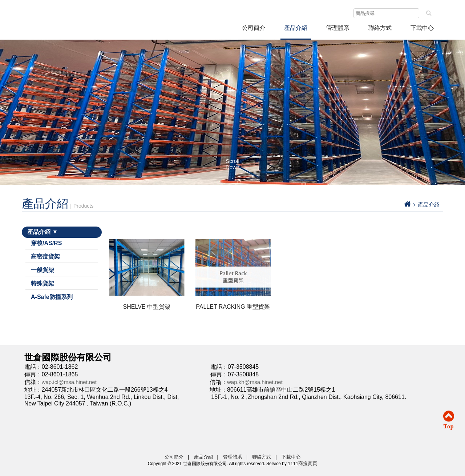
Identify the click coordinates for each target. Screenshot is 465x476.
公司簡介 (254, 28)
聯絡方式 (380, 28)
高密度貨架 (45, 257)
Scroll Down (232, 164)
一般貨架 (43, 270)
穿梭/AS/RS (46, 243)
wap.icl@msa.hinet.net (69, 382)
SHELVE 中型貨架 (147, 307)
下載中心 (422, 28)
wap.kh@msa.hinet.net (255, 382)
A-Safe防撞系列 (52, 297)
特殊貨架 (43, 283)
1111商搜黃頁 (302, 463)
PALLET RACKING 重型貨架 (233, 307)
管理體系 (232, 457)
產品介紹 (296, 28)
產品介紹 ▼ (43, 232)
